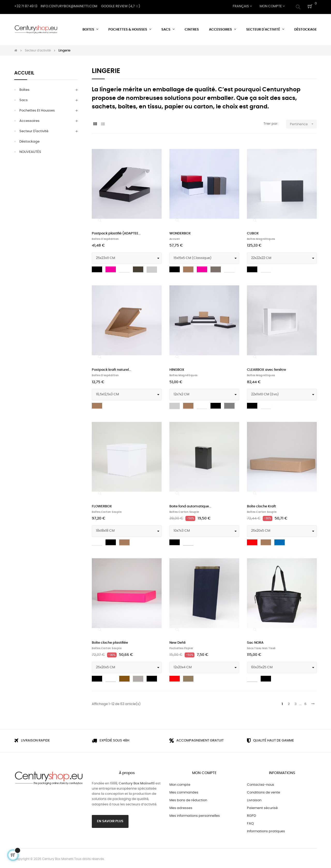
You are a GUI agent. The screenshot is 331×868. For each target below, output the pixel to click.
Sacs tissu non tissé (261, 647)
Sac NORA (255, 641)
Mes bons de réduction (188, 799)
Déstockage (29, 140)
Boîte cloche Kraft (261, 505)
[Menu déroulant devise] (242, 6)
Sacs (24, 99)
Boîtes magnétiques (261, 238)
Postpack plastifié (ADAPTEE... (116, 232)
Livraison (254, 799)
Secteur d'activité (34, 130)
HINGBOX (177, 369)
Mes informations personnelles (195, 815)
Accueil (24, 72)
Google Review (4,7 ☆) (121, 6)
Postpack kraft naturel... (111, 369)
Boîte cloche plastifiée (110, 641)
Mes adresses (181, 807)
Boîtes (24, 89)
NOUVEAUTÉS (30, 151)
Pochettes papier (181, 647)
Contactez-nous (261, 784)
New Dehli (177, 641)
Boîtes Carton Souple (107, 511)
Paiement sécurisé (262, 807)
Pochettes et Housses (37, 109)
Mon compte (180, 784)
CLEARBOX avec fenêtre (266, 369)
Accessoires (29, 120)
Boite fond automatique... (190, 505)
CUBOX (253, 232)
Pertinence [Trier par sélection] (303, 123)
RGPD (251, 815)
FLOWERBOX (102, 505)
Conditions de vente (264, 791)
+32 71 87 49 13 (26, 6)
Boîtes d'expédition (105, 238)
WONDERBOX (180, 232)
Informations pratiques (266, 830)
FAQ (250, 822)
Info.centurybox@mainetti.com (69, 6)
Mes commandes (184, 791)
